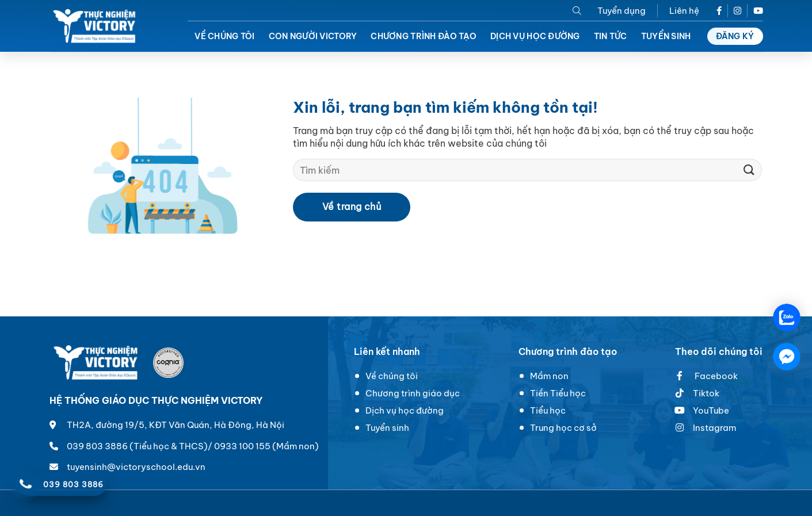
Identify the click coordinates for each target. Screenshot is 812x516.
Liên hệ (684, 11)
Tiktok (706, 393)
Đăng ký (735, 36)
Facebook (706, 376)
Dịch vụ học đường (535, 36)
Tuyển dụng (622, 11)
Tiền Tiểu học (558, 393)
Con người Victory (313, 36)
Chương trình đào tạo (424, 36)
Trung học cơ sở (563, 428)
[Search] (577, 10)
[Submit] (749, 170)
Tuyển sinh (666, 36)
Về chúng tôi (224, 36)
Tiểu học (548, 410)
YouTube (702, 410)
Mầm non (549, 376)
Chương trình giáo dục (413, 393)
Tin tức (611, 36)
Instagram (714, 428)
